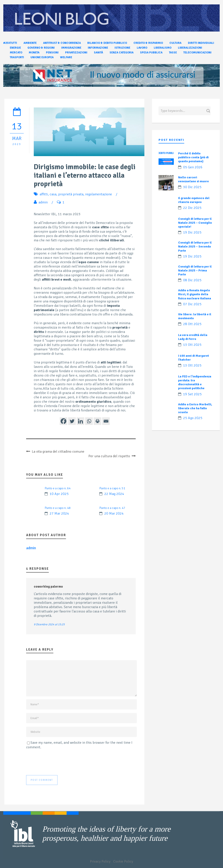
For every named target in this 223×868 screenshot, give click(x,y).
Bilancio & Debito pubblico (107, 43)
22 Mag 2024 (114, 494)
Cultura (175, 43)
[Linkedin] (80, 421)
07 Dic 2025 (192, 304)
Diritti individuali (201, 43)
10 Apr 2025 (59, 494)
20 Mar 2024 (114, 513)
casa (53, 194)
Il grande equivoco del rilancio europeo (194, 200)
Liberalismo (163, 48)
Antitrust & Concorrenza (62, 43)
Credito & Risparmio (148, 43)
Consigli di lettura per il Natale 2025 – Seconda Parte (195, 246)
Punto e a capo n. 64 (58, 488)
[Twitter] (72, 421)
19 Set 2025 (192, 394)
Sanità (98, 53)
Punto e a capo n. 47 (112, 508)
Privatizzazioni (76, 53)
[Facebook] (63, 421)
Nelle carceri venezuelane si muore (193, 179)
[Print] (97, 421)
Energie (15, 48)
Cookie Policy (123, 861)
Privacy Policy (100, 861)
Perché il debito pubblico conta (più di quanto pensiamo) (193, 157)
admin (43, 202)
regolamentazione (99, 194)
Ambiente (30, 43)
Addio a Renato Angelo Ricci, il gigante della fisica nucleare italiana (195, 294)
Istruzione (122, 48)
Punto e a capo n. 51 (112, 488)
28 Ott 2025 (192, 324)
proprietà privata (71, 194)
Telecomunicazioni (197, 53)
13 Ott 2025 (192, 345)
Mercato (16, 53)
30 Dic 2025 (192, 187)
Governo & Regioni (41, 48)
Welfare (66, 57)
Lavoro (142, 48)
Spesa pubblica (151, 53)
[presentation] (59, 762)
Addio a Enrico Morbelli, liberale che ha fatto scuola (195, 408)
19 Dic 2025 (192, 232)
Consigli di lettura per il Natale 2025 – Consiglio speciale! (195, 223)
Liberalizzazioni (190, 48)
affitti (44, 194)
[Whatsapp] (89, 421)
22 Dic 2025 (192, 208)
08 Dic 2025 (192, 280)
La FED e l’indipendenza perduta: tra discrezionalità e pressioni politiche (195, 382)
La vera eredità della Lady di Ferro (193, 337)
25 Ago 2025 (193, 418)
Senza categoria (122, 53)
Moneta (34, 53)
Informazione (98, 48)
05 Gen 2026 (193, 167)
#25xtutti (10, 43)
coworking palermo (48, 587)
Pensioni (52, 53)
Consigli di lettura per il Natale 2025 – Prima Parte (195, 270)
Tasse (173, 53)
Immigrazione (71, 48)
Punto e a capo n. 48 (58, 508)
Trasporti (17, 57)
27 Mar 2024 (59, 513)
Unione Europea (42, 57)
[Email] (106, 421)
